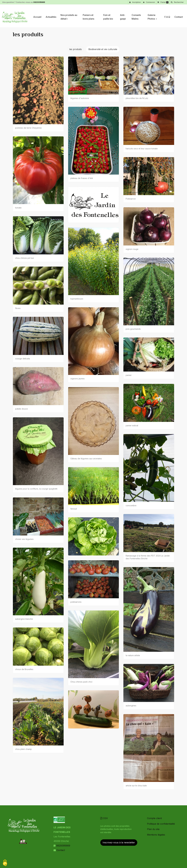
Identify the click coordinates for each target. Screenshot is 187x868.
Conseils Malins (136, 16)
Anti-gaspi (123, 16)
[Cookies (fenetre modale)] (5, 863)
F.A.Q (167, 16)
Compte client (154, 818)
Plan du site (153, 829)
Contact (179, 16)
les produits (76, 49)
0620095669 (39, 2)
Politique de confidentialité (161, 824)
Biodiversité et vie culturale (103, 49)
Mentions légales (156, 835)
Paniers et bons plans (88, 16)
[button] (177, 2)
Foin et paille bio (108, 16)
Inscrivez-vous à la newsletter (119, 842)
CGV (104, 818)
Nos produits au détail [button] (69, 16)
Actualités (51, 16)
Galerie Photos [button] (152, 16)
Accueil (37, 16)
